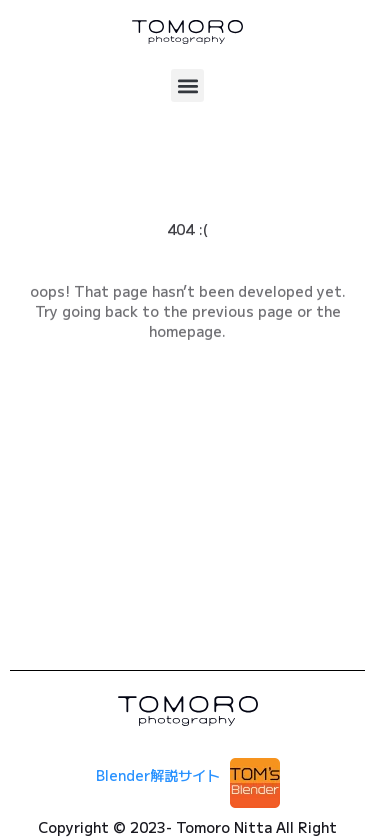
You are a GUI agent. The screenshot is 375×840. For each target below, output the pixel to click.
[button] (187, 85)
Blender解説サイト (158, 775)
